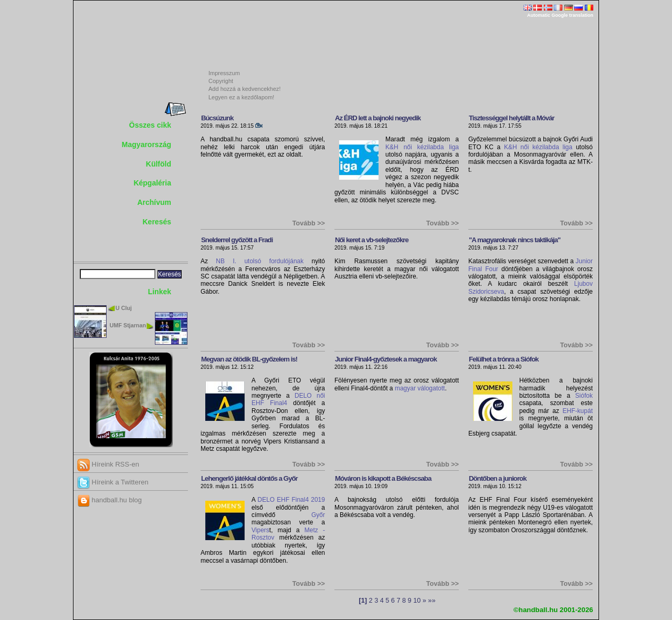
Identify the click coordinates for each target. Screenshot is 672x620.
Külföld (159, 164)
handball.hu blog (109, 500)
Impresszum (224, 73)
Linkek (160, 292)
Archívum (154, 202)
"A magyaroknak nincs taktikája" (514, 240)
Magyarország (146, 144)
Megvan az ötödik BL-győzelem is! (249, 359)
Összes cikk (150, 125)
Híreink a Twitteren (113, 482)
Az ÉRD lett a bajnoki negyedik (378, 118)
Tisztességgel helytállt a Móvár (512, 118)
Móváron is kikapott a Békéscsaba (383, 478)
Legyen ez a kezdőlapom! (241, 97)
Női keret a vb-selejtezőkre (372, 240)
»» (432, 601)
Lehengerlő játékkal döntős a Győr (249, 478)
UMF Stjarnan (128, 325)
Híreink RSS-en (108, 464)
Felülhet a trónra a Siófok (504, 359)
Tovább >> (309, 223)
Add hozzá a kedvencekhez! (245, 89)
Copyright (221, 81)
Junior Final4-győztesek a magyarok (386, 359)
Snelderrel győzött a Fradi (237, 240)
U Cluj (124, 308)
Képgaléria (152, 183)
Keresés (157, 222)
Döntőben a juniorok (498, 478)
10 (417, 601)
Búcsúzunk (217, 118)
